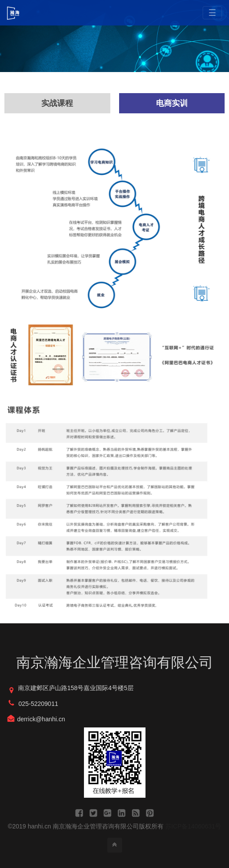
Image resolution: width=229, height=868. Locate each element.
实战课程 (57, 103)
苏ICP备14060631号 (193, 826)
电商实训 (172, 103)
